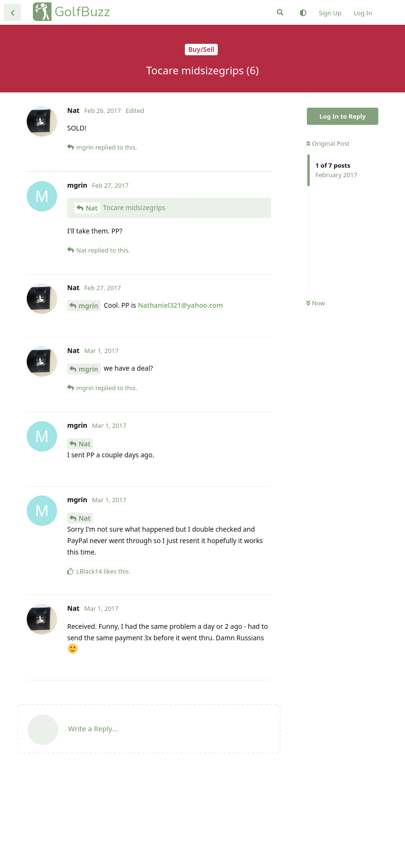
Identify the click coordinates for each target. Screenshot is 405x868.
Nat (92, 299)
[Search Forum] (280, 12)
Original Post (328, 143)
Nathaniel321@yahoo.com (180, 396)
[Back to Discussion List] (12, 12)
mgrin (88, 397)
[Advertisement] (149, 217)
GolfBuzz (82, 12)
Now (316, 303)
